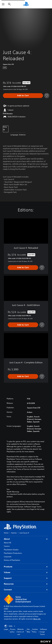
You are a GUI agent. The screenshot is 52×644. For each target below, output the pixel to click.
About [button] (26, 539)
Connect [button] (26, 590)
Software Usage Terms (43, 632)
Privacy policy (13, 630)
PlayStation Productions (13, 553)
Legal (6, 629)
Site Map (28, 630)
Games (14, 533)
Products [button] (26, 567)
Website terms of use (21, 632)
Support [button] (26, 578)
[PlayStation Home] (26, 4)
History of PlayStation (12, 560)
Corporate (8, 557)
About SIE (7, 543)
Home (6, 533)
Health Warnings (13, 492)
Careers (7, 546)
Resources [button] (26, 584)
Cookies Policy (35, 630)
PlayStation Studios (11, 550)
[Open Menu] (3, 4)
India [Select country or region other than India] (10, 626)
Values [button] (26, 572)
